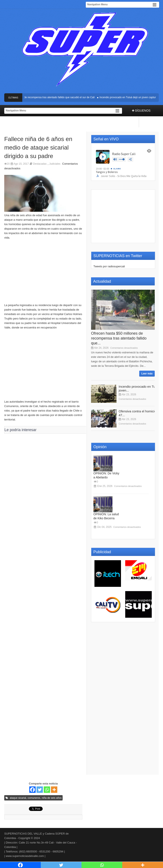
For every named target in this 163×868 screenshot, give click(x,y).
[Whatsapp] (47, 790)
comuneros (34, 798)
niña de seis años (52, 798)
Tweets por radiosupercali (109, 266)
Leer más (147, 374)
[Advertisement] (43, 367)
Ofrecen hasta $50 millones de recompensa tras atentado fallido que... (119, 338)
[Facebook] (32, 790)
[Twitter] (40, 790)
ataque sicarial (18, 798)
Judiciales (55, 164)
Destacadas (40, 164)
